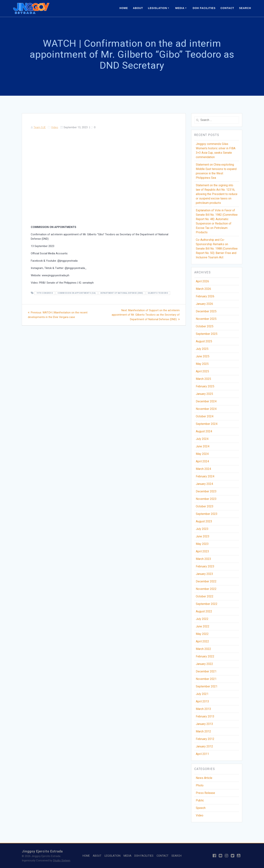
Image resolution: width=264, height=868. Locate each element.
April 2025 (202, 371)
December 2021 (206, 671)
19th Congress (45, 293)
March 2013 (203, 709)
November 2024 (206, 409)
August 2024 (204, 431)
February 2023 (205, 566)
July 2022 (202, 619)
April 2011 (202, 754)
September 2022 (207, 604)
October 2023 (205, 506)
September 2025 (207, 334)
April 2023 (202, 551)
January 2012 (204, 746)
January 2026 (204, 304)
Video (55, 127)
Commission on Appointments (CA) (77, 293)
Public (200, 800)
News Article (204, 778)
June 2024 (203, 446)
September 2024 (207, 424)
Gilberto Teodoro (158, 293)
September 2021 (207, 686)
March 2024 (203, 469)
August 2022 (204, 611)
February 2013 (205, 716)
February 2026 (205, 296)
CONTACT (227, 8)
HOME (124, 8)
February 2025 (205, 386)
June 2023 (203, 536)
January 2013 (204, 724)
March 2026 (203, 289)
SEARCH (245, 8)
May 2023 (202, 544)
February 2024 (205, 476)
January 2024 (204, 484)
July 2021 (202, 694)
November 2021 (206, 679)
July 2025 (202, 349)
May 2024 (202, 454)
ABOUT (138, 8)
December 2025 (206, 311)
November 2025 (206, 319)
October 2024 (205, 416)
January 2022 (204, 664)
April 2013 (202, 701)
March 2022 (203, 649)
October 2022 (205, 596)
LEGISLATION (157, 8)
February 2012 (205, 739)
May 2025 (202, 364)
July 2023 (202, 529)
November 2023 (206, 499)
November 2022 (206, 589)
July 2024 (202, 439)
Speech (201, 808)
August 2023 (204, 521)
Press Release (205, 793)
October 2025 (205, 326)
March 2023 (203, 559)
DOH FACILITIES (204, 8)
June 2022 (203, 626)
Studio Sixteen (62, 860)
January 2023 (204, 574)
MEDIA (180, 8)
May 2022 (202, 634)
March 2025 (203, 379)
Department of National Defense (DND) (122, 293)
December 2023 (206, 491)
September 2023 (207, 514)
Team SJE (40, 127)
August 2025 (204, 341)
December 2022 (206, 581)
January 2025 (204, 394)
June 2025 (203, 356)
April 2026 (202, 281)
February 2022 (205, 656)
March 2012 (203, 731)
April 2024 (202, 461)
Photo (200, 785)
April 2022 (202, 641)
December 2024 (206, 401)
